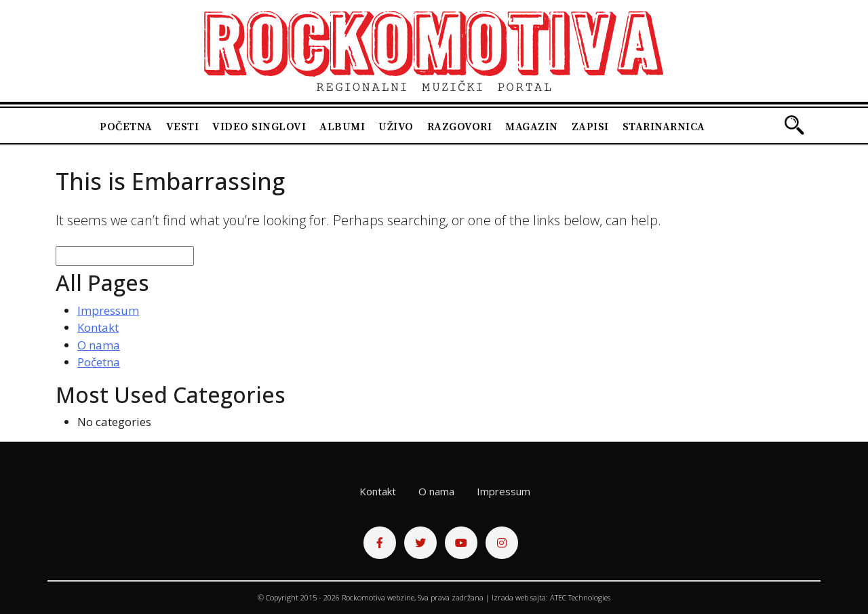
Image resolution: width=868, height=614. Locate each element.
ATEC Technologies (580, 597)
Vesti (183, 127)
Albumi (342, 127)
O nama (99, 345)
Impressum (108, 310)
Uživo (396, 127)
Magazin (532, 127)
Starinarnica (664, 127)
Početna (126, 127)
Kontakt (98, 327)
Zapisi (590, 127)
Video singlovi (259, 127)
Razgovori (460, 127)
